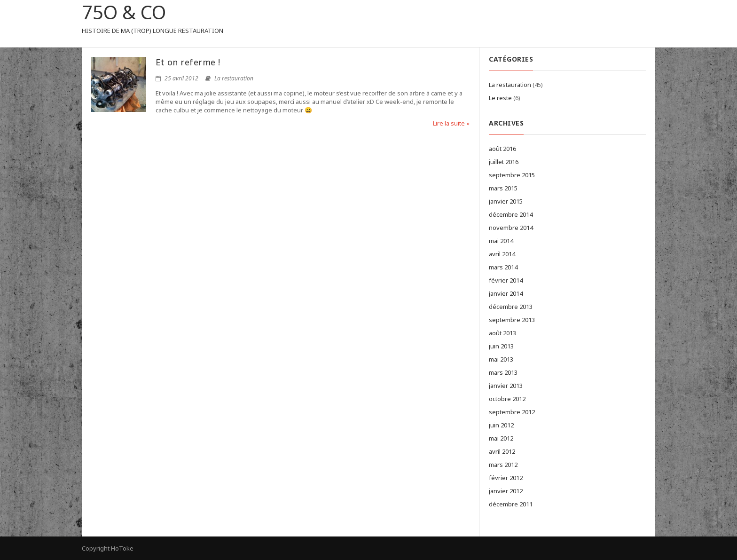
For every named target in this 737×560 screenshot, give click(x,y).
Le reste (500, 98)
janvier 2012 (506, 491)
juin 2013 (501, 346)
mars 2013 (503, 372)
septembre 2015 (512, 175)
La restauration (234, 78)
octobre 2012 (507, 399)
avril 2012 (502, 451)
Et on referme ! (188, 62)
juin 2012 (501, 425)
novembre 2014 (511, 228)
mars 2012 (503, 465)
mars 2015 (503, 188)
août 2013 (502, 333)
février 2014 (506, 280)
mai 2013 (501, 359)
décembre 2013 (511, 307)
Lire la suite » (451, 123)
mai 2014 (501, 241)
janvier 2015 (506, 201)
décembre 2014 (511, 214)
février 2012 (506, 478)
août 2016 (502, 149)
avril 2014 (502, 254)
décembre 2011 (511, 504)
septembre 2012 (512, 412)
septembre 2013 (512, 320)
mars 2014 (503, 267)
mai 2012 (501, 438)
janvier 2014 (506, 293)
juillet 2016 (504, 162)
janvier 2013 (506, 386)
